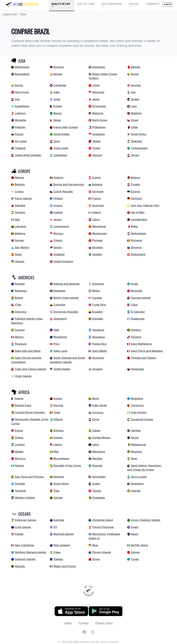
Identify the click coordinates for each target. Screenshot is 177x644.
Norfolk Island (139, 545)
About (68, 623)
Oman (135, 120)
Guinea (58, 438)
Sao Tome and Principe (29, 477)
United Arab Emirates (28, 155)
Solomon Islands (25, 559)
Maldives (136, 113)
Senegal (59, 477)
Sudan (96, 484)
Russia (19, 134)
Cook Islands (23, 527)
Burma (19, 85)
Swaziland (137, 484)
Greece (58, 206)
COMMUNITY (153, 4)
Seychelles (99, 477)
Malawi (19, 452)
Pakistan (20, 127)
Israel (57, 99)
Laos (134, 106)
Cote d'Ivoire (139, 412)
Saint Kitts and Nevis (28, 351)
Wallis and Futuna (65, 566)
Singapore (99, 134)
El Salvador (138, 312)
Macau (58, 113)
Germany (137, 198)
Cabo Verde (100, 405)
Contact (83, 623)
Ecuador (97, 312)
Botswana (137, 398)
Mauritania (99, 452)
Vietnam (97, 155)
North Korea (100, 120)
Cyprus (19, 192)
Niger (134, 459)
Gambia (136, 431)
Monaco (58, 234)
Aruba (134, 284)
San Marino (22, 247)
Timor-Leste (61, 148)
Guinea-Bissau (101, 438)
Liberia (58, 445)
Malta (134, 226)
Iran (133, 92)
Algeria (19, 398)
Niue (95, 545)
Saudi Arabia (61, 134)
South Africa (61, 484)
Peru (56, 344)
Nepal (57, 120)
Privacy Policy (104, 623)
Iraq (17, 99)
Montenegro (100, 234)
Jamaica (136, 330)
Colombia (59, 305)
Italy (17, 220)
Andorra (58, 178)
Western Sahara (25, 498)
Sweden (97, 254)
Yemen (135, 155)
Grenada (98, 319)
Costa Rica (99, 305)
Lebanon (20, 113)
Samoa (135, 552)
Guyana (20, 330)
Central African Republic (30, 412)
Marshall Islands (64, 534)
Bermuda (136, 291)
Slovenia (136, 247)
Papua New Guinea (66, 127)
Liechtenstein (139, 220)
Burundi (58, 405)
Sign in (168, 4)
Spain (18, 254)
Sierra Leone (139, 477)
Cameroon (137, 405)
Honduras (98, 330)
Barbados (59, 291)
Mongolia (20, 120)
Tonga (96, 559)
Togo (56, 491)
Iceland (58, 212)
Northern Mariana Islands (31, 552)
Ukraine (20, 261)
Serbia (57, 247)
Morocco (20, 459)
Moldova (20, 234)
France (96, 198)
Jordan (135, 99)
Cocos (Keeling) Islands (146, 520)
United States (62, 369)
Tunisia (96, 491)
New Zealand (62, 545)
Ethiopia (58, 431)
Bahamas (21, 291)
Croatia (135, 184)
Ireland (96, 212)
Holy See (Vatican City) (145, 206)
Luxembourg (61, 226)
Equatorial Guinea (142, 419)
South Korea (139, 134)
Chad (57, 412)
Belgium (20, 184)
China (96, 85)
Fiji (55, 527)
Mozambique (61, 459)
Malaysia (98, 113)
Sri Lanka (21, 141)
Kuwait (58, 106)
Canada (97, 298)
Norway (20, 240)
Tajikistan (136, 141)
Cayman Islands (141, 298)
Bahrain (136, 67)
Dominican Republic (66, 312)
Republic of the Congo (67, 466)
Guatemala (138, 319)
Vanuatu (20, 566)
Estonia (135, 192)
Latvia (96, 220)
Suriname (98, 358)
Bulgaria (97, 184)
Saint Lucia (60, 351)
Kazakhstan (22, 106)
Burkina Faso (23, 405)
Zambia (58, 498)
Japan (96, 99)
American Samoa (25, 520)
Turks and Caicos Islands (30, 369)
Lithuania (20, 226)
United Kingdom (63, 261)
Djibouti (58, 419)
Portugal (97, 240)
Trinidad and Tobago (143, 358)
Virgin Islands (23, 376)
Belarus (136, 178)
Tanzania (20, 491)
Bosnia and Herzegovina (69, 184)
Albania (19, 178)
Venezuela (137, 369)
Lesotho (20, 445)
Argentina (98, 284)
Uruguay (97, 369)
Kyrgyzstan (99, 106)
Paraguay (21, 344)
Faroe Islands (23, 198)
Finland (58, 198)
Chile (18, 305)
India (57, 92)
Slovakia (97, 247)
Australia (59, 520)
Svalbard (59, 254)
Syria (57, 141)
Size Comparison (112, 4)
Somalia (20, 484)
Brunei (135, 74)
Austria (96, 178)
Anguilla (20, 284)
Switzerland (138, 254)
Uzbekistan (60, 155)
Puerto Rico (99, 344)
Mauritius (136, 452)
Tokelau (58, 559)
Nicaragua (99, 337)
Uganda (136, 491)
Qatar (134, 127)
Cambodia (60, 85)
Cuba (134, 305)
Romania (136, 240)
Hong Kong (22, 92)
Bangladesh (22, 74)
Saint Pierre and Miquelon (147, 351)
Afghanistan (22, 67)
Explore (134, 4)
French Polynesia (103, 527)
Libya (95, 445)
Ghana (19, 438)
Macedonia (99, 226)
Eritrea (19, 431)
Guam (135, 527)
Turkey (96, 148)
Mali (56, 452)
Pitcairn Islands (102, 552)
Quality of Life (61, 4)
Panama (136, 337)
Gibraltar (20, 206)
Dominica (21, 312)
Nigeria (19, 466)
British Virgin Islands (66, 298)
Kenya (135, 438)
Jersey (58, 220)
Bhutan (58, 74)
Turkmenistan (139, 148)
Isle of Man (138, 212)
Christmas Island (103, 520)
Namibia (97, 459)
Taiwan (96, 141)
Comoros (98, 412)
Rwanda (97, 466)
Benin (96, 398)
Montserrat (60, 337)
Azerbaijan (99, 67)
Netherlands (138, 234)
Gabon (96, 431)
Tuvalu (135, 559)
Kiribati (19, 534)
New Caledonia (24, 545)
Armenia (58, 67)
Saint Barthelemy (141, 344)
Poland (58, 240)
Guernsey (98, 206)
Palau (57, 552)
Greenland (60, 319)
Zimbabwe (99, 498)
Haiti (56, 330)
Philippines (99, 127)
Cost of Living (86, 4)
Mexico (19, 337)
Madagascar (139, 445)
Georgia (136, 85)
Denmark (98, 192)
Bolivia (19, 298)
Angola (58, 398)
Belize (96, 291)
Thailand (20, 148)
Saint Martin (100, 351)
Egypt (96, 419)
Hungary (20, 212)
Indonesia (98, 92)
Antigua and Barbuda (66, 284)
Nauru (135, 534)
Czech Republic (63, 192)
